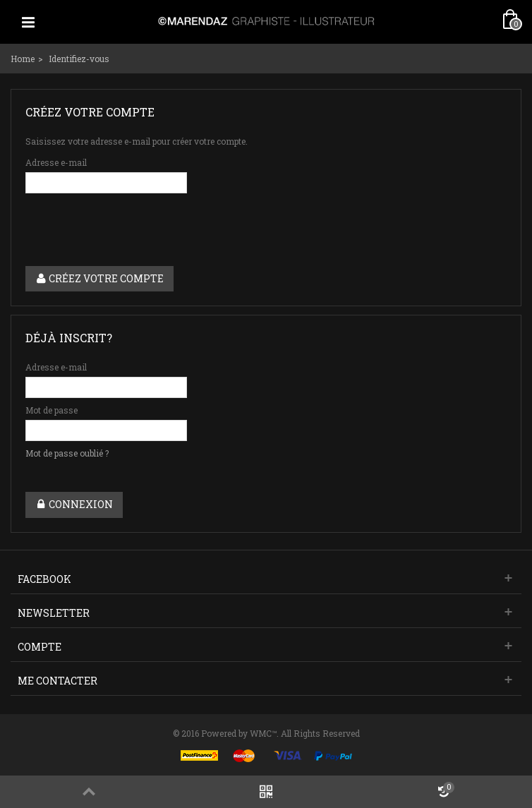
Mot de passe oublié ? (67, 453)
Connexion (74, 504)
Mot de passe (52, 410)
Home (23, 59)
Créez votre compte (99, 278)
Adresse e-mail (56, 162)
